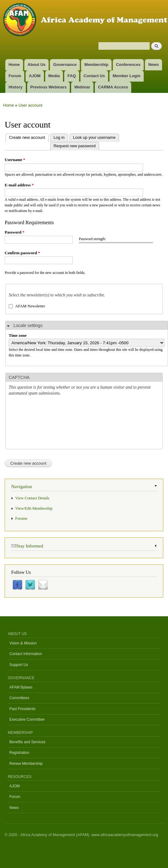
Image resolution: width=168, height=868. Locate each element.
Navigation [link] (22, 487)
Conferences (128, 65)
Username (15, 160)
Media (54, 76)
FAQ (72, 76)
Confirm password (22, 253)
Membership (96, 65)
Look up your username (94, 137)
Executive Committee (27, 719)
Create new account (25, 137)
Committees (19, 698)
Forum (15, 76)
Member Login (127, 76)
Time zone (18, 335)
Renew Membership (26, 764)
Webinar (82, 87)
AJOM (35, 76)
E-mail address (19, 185)
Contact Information (26, 654)
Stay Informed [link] (27, 545)
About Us (36, 65)
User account (30, 105)
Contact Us (94, 76)
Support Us (19, 665)
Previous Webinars (48, 87)
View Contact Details (32, 498)
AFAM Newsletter (30, 306)
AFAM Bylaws (21, 687)
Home (14, 65)
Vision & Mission (23, 643)
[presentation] (34, 423)
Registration (19, 753)
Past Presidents (22, 709)
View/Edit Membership (34, 508)
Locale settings (28, 325)
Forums (21, 518)
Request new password (75, 146)
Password (14, 232)
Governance (65, 65)
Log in (59, 137)
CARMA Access (113, 87)
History (15, 87)
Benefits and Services (27, 742)
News (154, 65)
